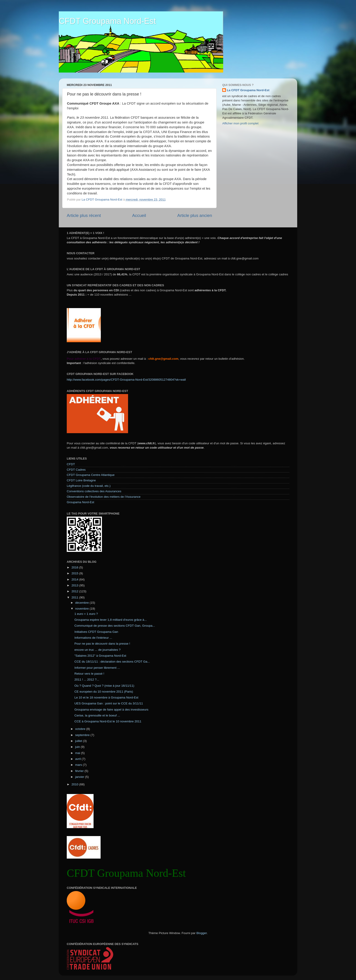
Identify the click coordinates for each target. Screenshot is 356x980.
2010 (75, 784)
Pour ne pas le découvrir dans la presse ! (102, 644)
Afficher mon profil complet (240, 123)
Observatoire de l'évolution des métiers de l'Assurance (104, 497)
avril (78, 759)
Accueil (139, 215)
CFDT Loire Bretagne (81, 480)
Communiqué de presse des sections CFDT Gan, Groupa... (115, 626)
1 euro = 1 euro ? (86, 614)
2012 (75, 591)
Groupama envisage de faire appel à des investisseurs (111, 710)
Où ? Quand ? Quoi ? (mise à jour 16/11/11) (104, 686)
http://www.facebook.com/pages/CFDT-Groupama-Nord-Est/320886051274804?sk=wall (126, 380)
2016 (75, 567)
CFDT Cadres (76, 470)
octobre (81, 729)
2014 (75, 579)
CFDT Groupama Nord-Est (107, 21)
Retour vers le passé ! (89, 674)
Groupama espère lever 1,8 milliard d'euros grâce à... (111, 620)
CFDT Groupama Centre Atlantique (91, 475)
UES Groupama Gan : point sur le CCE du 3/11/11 (109, 703)
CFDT (71, 464)
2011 (75, 597)
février (80, 771)
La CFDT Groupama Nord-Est (248, 90)
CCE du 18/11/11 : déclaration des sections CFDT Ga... (112, 662)
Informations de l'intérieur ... (93, 638)
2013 (75, 585)
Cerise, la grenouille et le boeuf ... (97, 715)
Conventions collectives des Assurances (94, 491)
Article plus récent (84, 215)
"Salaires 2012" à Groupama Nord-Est (100, 656)
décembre (82, 603)
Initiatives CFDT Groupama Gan (96, 632)
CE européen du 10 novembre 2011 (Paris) (104, 692)
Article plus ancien (195, 215)
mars (79, 765)
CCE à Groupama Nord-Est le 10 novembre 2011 (108, 721)
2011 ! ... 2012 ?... (87, 680)
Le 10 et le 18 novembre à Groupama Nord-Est (106, 697)
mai (78, 753)
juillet (79, 741)
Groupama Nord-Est (80, 502)
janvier (80, 777)
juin (78, 747)
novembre (82, 609)
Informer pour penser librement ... (97, 668)
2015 (75, 573)
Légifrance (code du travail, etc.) (89, 486)
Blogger (202, 933)
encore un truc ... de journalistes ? (98, 650)
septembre (83, 735)
